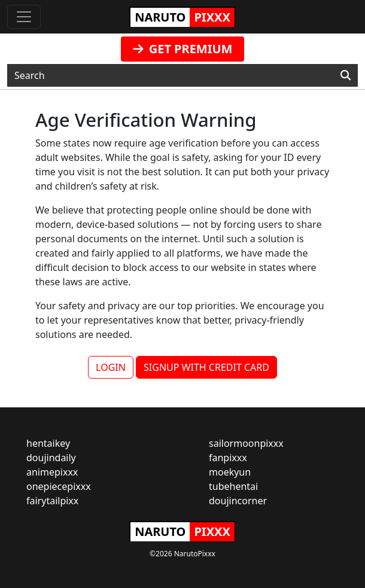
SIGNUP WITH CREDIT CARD (206, 367)
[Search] (346, 75)
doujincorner (238, 501)
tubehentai (233, 486)
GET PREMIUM (183, 49)
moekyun (230, 472)
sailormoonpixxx (246, 443)
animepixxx (52, 472)
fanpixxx (228, 458)
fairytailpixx (52, 501)
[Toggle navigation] (24, 17)
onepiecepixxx (59, 486)
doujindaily (51, 458)
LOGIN (111, 367)
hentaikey (48, 443)
